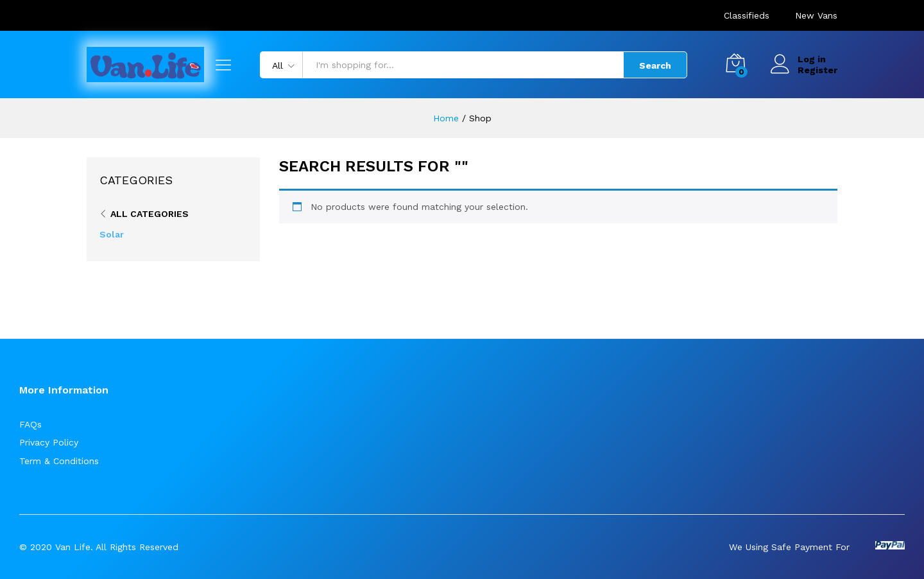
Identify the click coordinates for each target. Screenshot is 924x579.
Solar (112, 234)
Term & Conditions (59, 461)
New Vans (816, 15)
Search (655, 65)
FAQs (30, 424)
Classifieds (747, 15)
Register (817, 70)
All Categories (150, 214)
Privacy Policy (49, 442)
